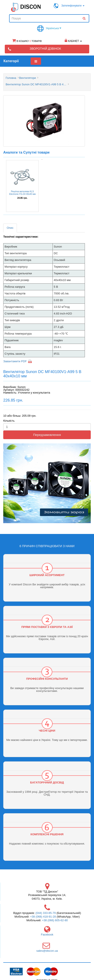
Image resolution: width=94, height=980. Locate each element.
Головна (11, 78)
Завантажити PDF (15, 361)
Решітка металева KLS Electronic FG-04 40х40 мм (22, 193)
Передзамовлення (47, 435)
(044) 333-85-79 (46, 913)
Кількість (9, 421)
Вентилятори (27, 78)
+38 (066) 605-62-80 (55, 920)
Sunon (21, 387)
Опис (10, 228)
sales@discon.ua (47, 951)
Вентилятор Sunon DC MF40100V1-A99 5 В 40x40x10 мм (36, 84)
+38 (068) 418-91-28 (43, 917)
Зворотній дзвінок (45, 49)
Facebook (47, 935)
